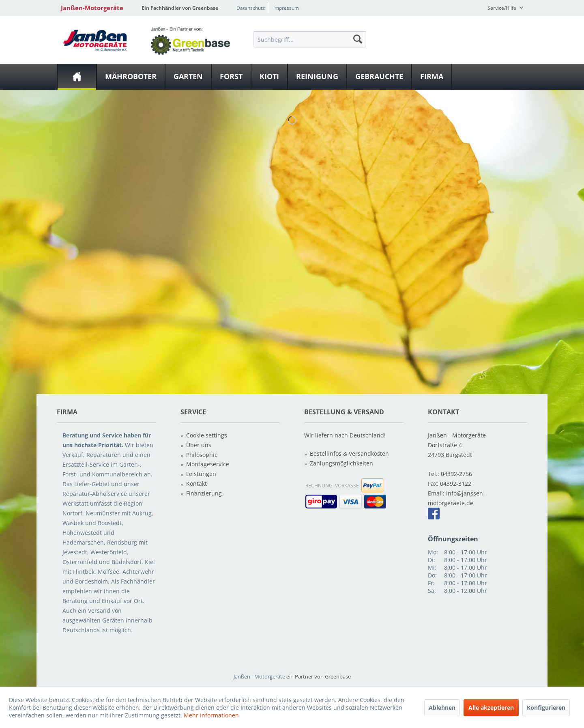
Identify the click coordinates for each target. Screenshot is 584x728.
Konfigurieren (546, 708)
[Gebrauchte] (379, 77)
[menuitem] (310, 39)
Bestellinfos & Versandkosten (349, 453)
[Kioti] (269, 77)
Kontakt (196, 484)
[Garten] (188, 77)
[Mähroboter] (131, 77)
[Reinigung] (317, 77)
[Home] (77, 77)
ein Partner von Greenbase (319, 676)
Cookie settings (207, 435)
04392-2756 (456, 474)
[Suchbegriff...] (310, 39)
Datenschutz (251, 8)
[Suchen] (358, 39)
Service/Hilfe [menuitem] (502, 8)
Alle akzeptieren (491, 708)
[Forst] (231, 77)
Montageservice (208, 464)
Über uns (199, 445)
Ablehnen (442, 708)
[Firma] (432, 77)
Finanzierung (204, 493)
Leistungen (201, 474)
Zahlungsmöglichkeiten (341, 463)
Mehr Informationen (211, 715)
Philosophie (202, 455)
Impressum (286, 8)
